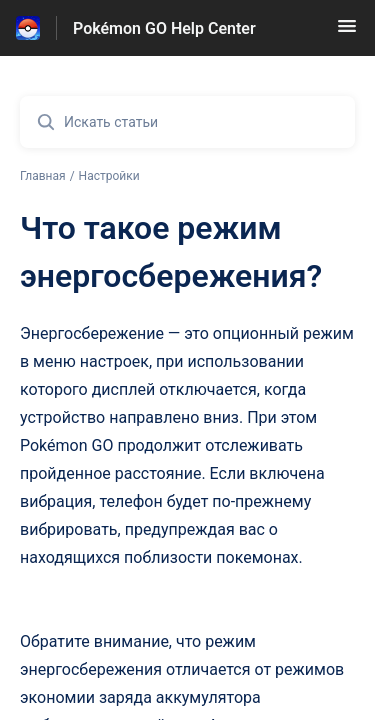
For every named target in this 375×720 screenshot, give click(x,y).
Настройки (109, 176)
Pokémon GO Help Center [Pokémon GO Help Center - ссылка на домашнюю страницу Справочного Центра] (164, 28)
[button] (347, 32)
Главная (43, 176)
